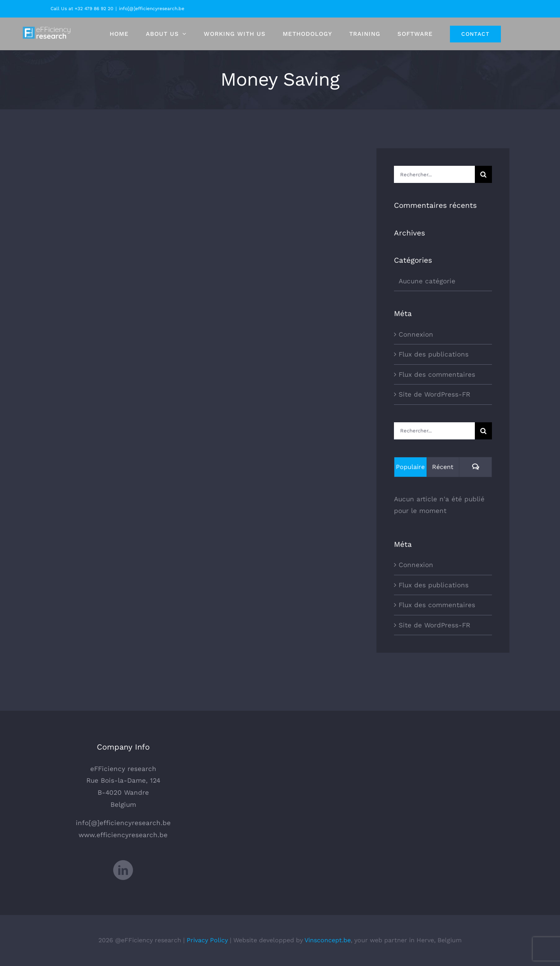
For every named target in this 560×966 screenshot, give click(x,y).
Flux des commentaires (437, 374)
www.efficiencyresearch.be (123, 835)
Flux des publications (434, 354)
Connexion (416, 334)
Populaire (410, 467)
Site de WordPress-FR (434, 394)
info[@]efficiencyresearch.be (152, 9)
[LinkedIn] (123, 870)
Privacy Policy (207, 940)
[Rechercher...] (434, 174)
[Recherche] (483, 174)
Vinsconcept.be (328, 940)
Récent (443, 467)
